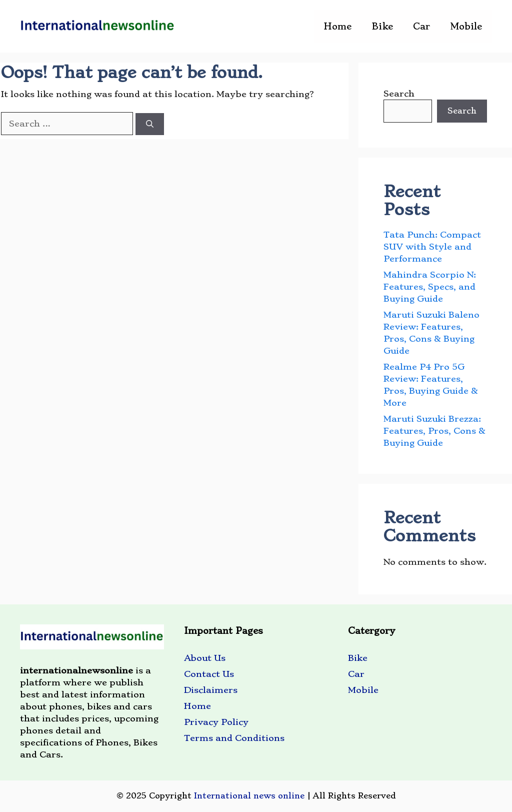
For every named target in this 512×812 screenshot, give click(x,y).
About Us (205, 658)
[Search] (150, 124)
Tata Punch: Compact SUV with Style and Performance (432, 247)
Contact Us (209, 674)
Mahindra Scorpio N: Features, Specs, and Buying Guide (430, 287)
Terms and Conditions (234, 738)
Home (337, 26)
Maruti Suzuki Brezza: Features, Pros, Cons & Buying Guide (434, 431)
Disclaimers (211, 690)
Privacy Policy (216, 722)
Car (421, 26)
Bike (382, 26)
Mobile (466, 26)
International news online (249, 796)
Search (399, 94)
